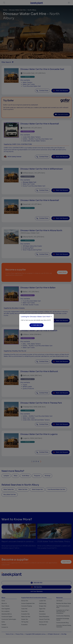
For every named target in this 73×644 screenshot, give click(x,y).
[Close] (51, 316)
